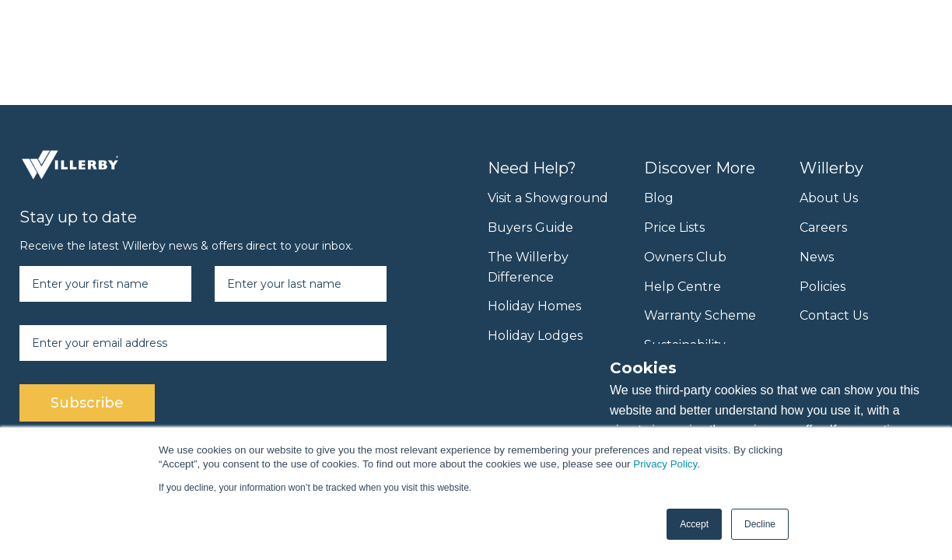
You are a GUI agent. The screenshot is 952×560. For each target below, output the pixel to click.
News (817, 257)
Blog (659, 198)
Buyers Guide (530, 227)
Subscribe (87, 403)
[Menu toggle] (917, 30)
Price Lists (674, 227)
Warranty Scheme (700, 315)
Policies (822, 287)
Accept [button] (694, 524)
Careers (823, 227)
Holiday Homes (534, 306)
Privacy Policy (665, 464)
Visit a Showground (548, 198)
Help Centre (682, 287)
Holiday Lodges (535, 336)
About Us (829, 198)
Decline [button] (760, 524)
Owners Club (685, 257)
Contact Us (834, 315)
